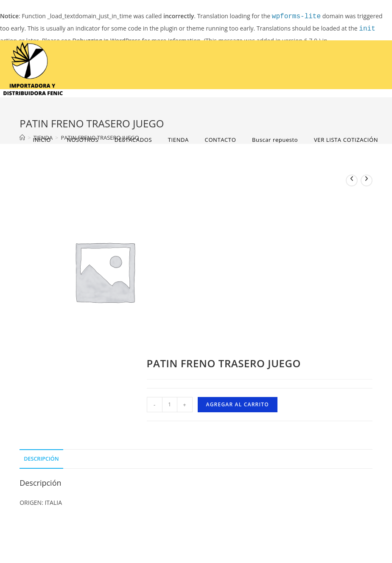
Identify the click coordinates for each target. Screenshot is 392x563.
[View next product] (367, 180)
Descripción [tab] (41, 459)
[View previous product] (352, 180)
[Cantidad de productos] (170, 405)
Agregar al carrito (238, 404)
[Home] (22, 138)
